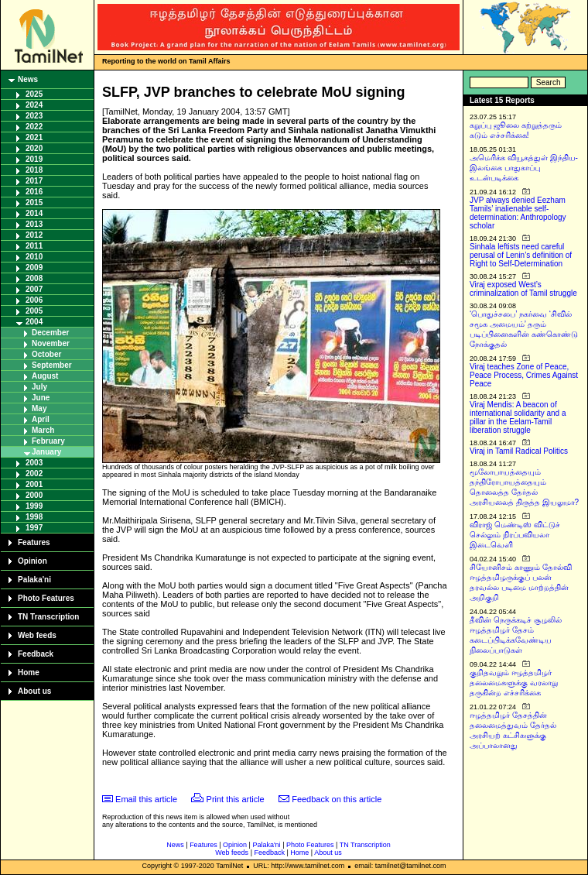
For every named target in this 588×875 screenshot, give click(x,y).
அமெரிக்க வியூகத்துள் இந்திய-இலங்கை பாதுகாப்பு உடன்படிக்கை (524, 168)
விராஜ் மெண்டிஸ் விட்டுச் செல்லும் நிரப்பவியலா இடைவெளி (515, 535)
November (51, 343)
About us (34, 691)
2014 (34, 213)
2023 (34, 116)
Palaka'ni (34, 580)
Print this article (236, 799)
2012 (34, 235)
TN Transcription (48, 617)
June (41, 398)
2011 (34, 246)
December (50, 333)
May (39, 408)
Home (29, 673)
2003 (34, 463)
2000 (34, 495)
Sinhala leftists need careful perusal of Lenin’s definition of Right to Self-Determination (521, 255)
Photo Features (46, 598)
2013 (34, 224)
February (48, 441)
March (43, 430)
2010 (34, 257)
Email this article (146, 799)
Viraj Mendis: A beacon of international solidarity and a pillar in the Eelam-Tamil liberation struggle (518, 417)
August (45, 376)
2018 (34, 170)
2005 (34, 311)
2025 (34, 94)
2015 (34, 202)
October (46, 354)
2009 (34, 268)
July (39, 387)
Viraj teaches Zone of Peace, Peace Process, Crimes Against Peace (524, 375)
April (41, 419)
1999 (34, 506)
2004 (34, 322)
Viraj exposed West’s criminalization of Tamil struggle (523, 289)
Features (34, 542)
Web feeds (37, 635)
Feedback (36, 654)
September (52, 365)
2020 (34, 148)
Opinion (32, 561)
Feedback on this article (337, 799)
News (28, 79)
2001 (34, 484)
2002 (34, 474)
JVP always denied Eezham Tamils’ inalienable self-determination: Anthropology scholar (518, 213)
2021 (34, 137)
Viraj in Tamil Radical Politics (519, 451)
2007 (34, 289)
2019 (34, 159)
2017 (34, 181)
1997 (34, 528)
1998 (34, 517)
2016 (34, 192)
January (46, 452)
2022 (34, 127)
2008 (34, 278)
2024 (34, 105)
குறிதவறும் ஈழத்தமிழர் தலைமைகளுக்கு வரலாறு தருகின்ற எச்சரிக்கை (514, 683)
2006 (34, 300)
